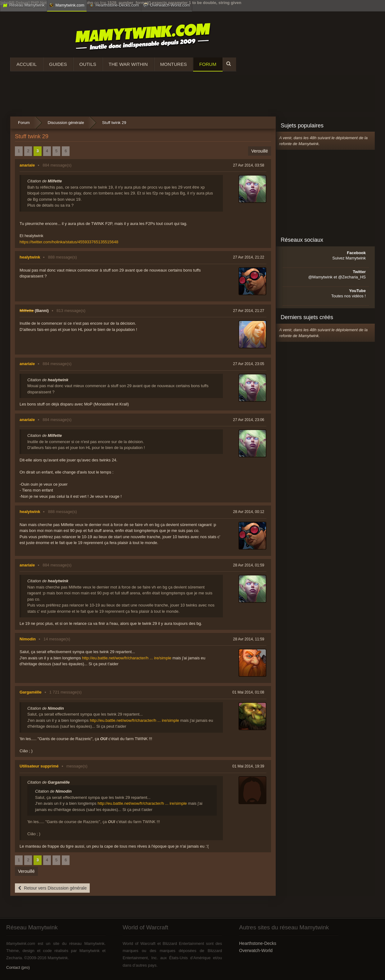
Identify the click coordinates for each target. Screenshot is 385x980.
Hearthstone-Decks (258, 943)
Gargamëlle (31, 692)
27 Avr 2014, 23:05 (249, 364)
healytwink (30, 257)
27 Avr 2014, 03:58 (249, 165)
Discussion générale (66, 123)
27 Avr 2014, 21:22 (249, 257)
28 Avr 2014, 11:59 (249, 639)
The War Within (128, 64)
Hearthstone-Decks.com (114, 5)
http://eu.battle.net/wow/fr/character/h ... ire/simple (127, 658)
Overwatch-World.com (167, 5)
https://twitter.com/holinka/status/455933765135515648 (69, 242)
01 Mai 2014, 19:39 (248, 766)
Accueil (27, 64)
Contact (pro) (18, 967)
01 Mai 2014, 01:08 (248, 692)
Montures (174, 64)
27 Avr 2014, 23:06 (249, 420)
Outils (88, 64)
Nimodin (28, 639)
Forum (208, 64)
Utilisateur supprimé (39, 766)
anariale (27, 165)
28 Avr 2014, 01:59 (249, 565)
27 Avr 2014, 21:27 (249, 311)
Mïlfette (27, 311)
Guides (58, 64)
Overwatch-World (256, 950)
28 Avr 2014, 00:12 (249, 512)
